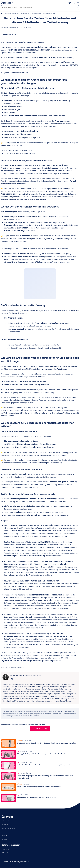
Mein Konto (5, 849)
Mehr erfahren (34, 716)
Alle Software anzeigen (40, 729)
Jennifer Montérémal (10, 27)
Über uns (4, 836)
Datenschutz (6, 821)
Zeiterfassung (25, 14)
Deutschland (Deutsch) (19, 862)
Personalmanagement (12, 14)
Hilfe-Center (5, 853)
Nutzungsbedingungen (9, 828)
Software (4, 839)
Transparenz (5, 825)
